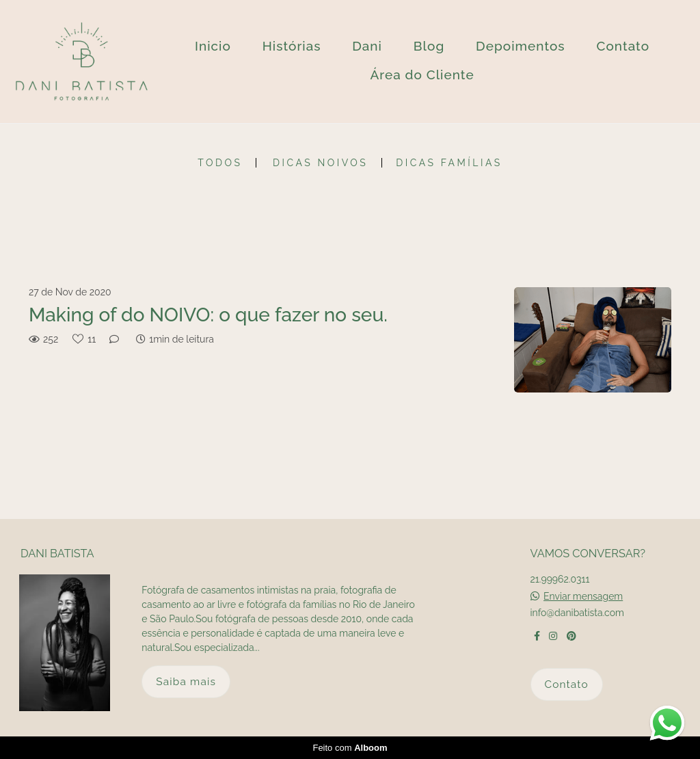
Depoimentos (521, 46)
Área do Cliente (422, 75)
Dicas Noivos (320, 163)
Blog (429, 46)
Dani (367, 46)
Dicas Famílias (449, 163)
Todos (220, 163)
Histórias (292, 46)
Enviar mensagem (583, 596)
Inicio (213, 46)
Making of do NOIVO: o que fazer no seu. (208, 315)
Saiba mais (186, 681)
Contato (623, 46)
